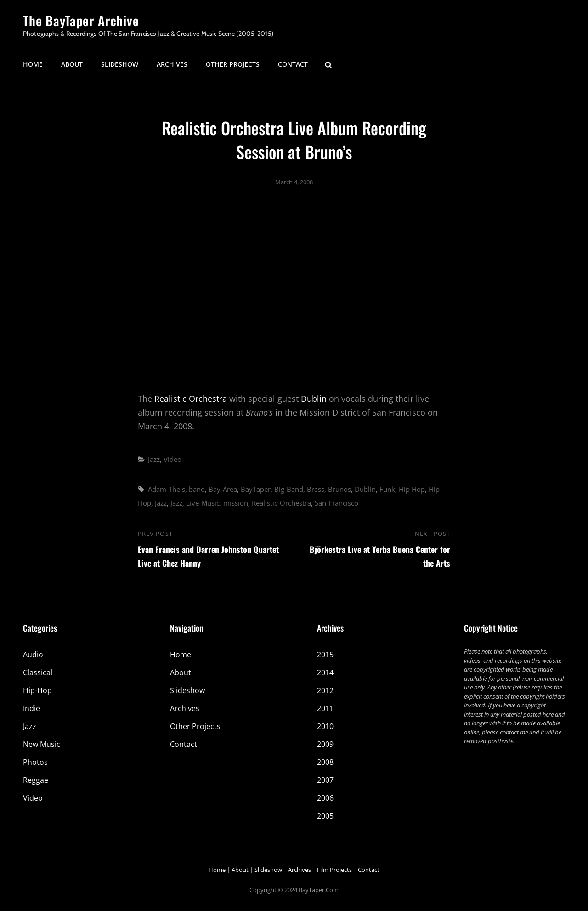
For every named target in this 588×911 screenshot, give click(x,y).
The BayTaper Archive (81, 20)
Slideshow (120, 64)
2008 (325, 762)
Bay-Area (223, 489)
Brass (316, 489)
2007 (325, 780)
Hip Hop (412, 489)
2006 (325, 798)
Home (33, 64)
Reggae (36, 780)
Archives (172, 64)
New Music (42, 744)
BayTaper (256, 489)
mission (236, 503)
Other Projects (233, 64)
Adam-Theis (167, 489)
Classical (38, 672)
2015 (325, 655)
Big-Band (289, 489)
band (197, 489)
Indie (31, 708)
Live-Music (203, 503)
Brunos (339, 489)
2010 (325, 726)
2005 (325, 816)
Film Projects (334, 870)
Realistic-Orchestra (281, 503)
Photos (35, 762)
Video (172, 459)
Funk (387, 489)
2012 (325, 690)
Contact (293, 64)
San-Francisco (336, 503)
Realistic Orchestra (191, 399)
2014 (325, 672)
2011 (325, 708)
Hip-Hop (37, 690)
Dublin (314, 399)
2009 (325, 744)
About (72, 64)
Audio (33, 655)
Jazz (154, 459)
